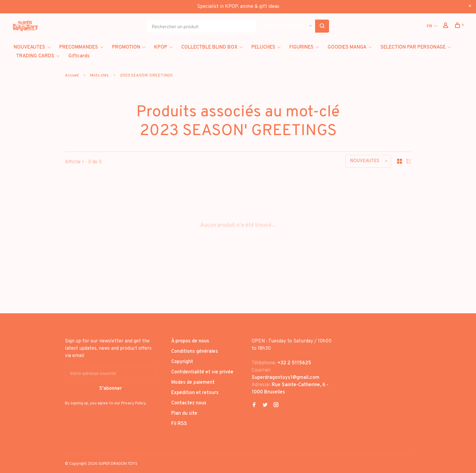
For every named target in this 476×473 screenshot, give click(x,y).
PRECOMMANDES (79, 47)
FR (429, 26)
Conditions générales (195, 352)
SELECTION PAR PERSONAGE (413, 47)
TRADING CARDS (35, 56)
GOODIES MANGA (347, 47)
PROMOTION (126, 47)
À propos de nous (190, 341)
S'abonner (110, 389)
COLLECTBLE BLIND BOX (209, 47)
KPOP (161, 47)
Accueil (72, 75)
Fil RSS (179, 424)
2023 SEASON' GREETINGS (146, 75)
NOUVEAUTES (29, 47)
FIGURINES (301, 47)
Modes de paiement (193, 383)
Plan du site (184, 413)
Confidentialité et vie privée (202, 372)
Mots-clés (99, 75)
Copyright (182, 362)
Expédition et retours (195, 393)
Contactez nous (189, 403)
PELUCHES (263, 47)
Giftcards (79, 56)
